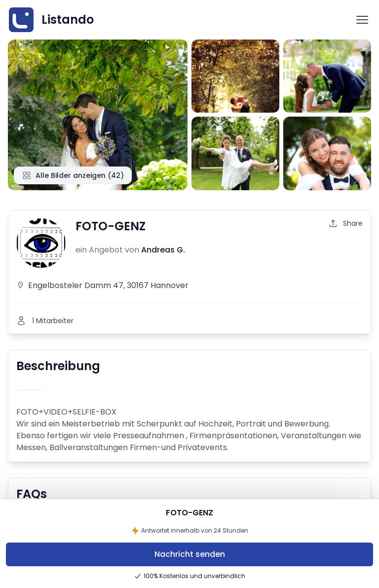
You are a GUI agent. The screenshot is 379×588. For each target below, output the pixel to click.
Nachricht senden (190, 554)
